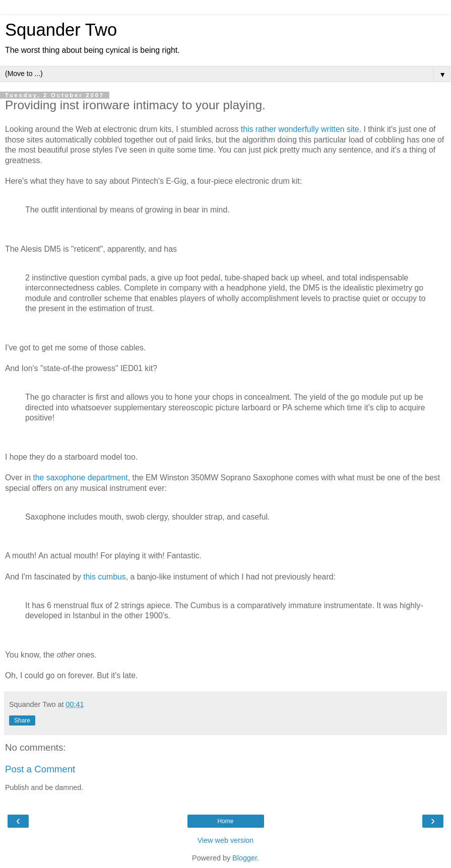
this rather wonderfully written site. (301, 129)
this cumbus (104, 577)
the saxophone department (80, 478)
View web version (226, 840)
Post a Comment (40, 769)
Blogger (245, 858)
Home (225, 821)
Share (22, 720)
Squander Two (61, 30)
